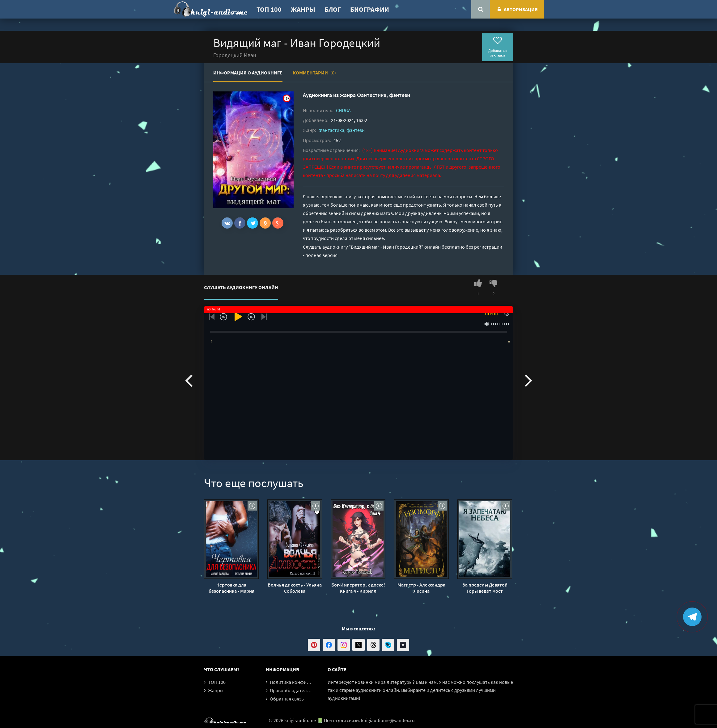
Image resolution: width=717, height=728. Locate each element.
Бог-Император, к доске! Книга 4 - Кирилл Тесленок (358, 588)
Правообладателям (291, 690)
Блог (333, 9)
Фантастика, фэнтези (384, 95)
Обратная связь (287, 699)
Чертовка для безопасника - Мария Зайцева (231, 588)
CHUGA (343, 110)
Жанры (303, 9)
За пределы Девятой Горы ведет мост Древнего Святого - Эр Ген (485, 588)
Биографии (370, 9)
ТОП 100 (269, 9)
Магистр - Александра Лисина (421, 588)
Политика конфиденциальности (305, 682)
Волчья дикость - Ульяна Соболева (295, 588)
